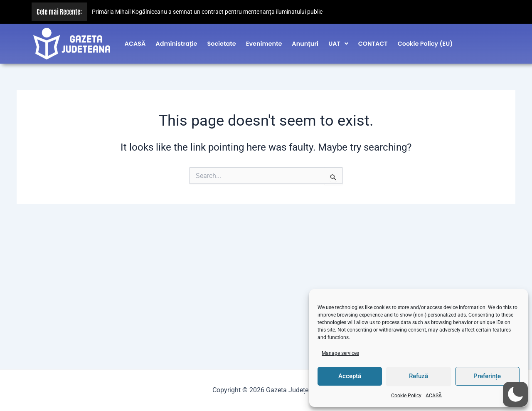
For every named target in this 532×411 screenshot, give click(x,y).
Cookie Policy (406, 396)
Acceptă (350, 376)
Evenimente (264, 41)
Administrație (176, 41)
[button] (338, 41)
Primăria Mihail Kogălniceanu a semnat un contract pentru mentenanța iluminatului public (207, 12)
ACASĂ (434, 396)
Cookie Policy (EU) (425, 41)
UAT (338, 41)
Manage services (340, 353)
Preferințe (487, 376)
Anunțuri (305, 41)
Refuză (419, 376)
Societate (221, 41)
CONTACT (373, 41)
